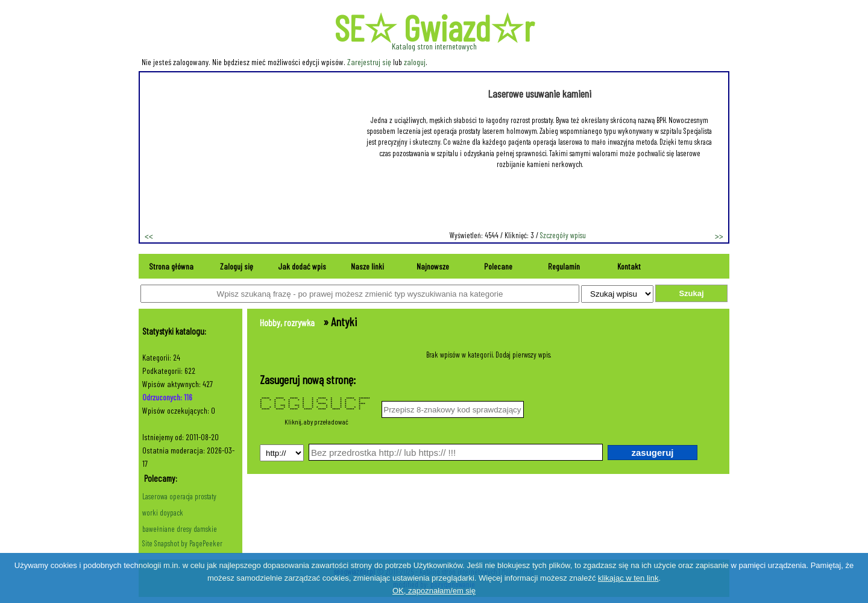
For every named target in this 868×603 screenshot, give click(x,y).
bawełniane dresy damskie (180, 529)
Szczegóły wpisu (563, 235)
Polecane (498, 266)
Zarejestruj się (369, 62)
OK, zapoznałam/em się (434, 591)
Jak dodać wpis (302, 266)
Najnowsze (433, 266)
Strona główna (171, 266)
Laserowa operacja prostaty (179, 496)
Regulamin (564, 266)
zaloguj (415, 62)
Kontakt (629, 266)
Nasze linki (367, 266)
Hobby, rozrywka (287, 322)
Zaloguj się (237, 266)
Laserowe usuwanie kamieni (539, 93)
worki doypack (163, 513)
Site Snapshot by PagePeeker (182, 543)
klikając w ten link (628, 578)
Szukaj (691, 293)
